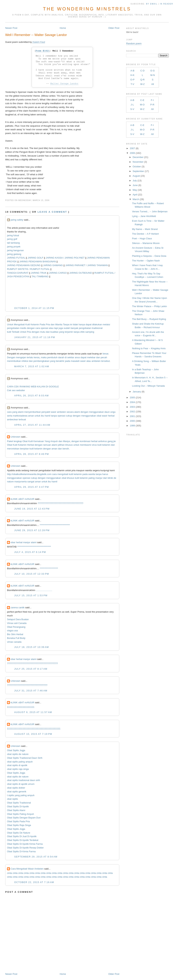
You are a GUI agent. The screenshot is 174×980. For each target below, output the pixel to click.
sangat (31, 482)
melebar (91, 357)
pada (68, 361)
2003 (132, 407)
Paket (10, 441)
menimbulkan (14, 361)
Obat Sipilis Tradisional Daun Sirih (25, 758)
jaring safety (17, 220)
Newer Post (11, 28)
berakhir (60, 361)
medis (23, 328)
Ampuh (54, 441)
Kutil (28, 324)
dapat (89, 324)
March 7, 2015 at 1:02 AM (32, 366)
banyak (74, 328)
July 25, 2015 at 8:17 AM (31, 669)
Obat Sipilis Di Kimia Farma (21, 851)
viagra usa (12, 631)
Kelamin (35, 324)
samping (90, 332)
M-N (153, 75)
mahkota (17, 416)
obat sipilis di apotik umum (21, 784)
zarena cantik (18, 607)
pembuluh (52, 357)
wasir (83, 361)
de (115, 478)
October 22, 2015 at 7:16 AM (34, 882)
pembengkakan (41, 361)
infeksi (25, 361)
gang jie (112, 441)
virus (94, 445)
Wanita (59, 324)
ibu (43, 416)
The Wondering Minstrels (87, 9)
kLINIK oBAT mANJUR (22, 499)
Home (63, 28)
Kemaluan (39, 441)
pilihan (61, 445)
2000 (132, 421)
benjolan (24, 449)
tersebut (105, 361)
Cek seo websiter (16, 390)
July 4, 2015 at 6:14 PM (30, 552)
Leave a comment (52, 212)
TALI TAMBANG (40, 276)
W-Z (142, 84)
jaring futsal (13, 235)
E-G (152, 71)
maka (44, 357)
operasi (45, 328)
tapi (56, 328)
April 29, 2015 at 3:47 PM (31, 487)
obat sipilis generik (17, 792)
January (137, 392)
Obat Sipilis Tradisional (19, 803)
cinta (9, 873)
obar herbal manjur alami (24, 542)
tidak (75, 324)
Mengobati (19, 324)
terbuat (22, 419)
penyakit (46, 412)
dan (53, 324)
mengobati (63, 474)
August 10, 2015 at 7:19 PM (33, 734)
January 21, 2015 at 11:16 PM (35, 337)
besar (105, 354)
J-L (132, 105)
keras (37, 357)
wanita (92, 474)
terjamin (69, 332)
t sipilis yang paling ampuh (21, 795)
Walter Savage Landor (64, 84)
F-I (152, 100)
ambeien (96, 361)
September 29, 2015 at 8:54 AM (36, 857)
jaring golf (12, 239)
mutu (43, 332)
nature (10, 482)
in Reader (167, 4)
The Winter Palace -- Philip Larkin (150, 306)
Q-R (143, 80)
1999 (132, 426)
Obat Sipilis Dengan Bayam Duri (24, 818)
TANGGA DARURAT (18, 273)
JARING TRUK (39, 273)
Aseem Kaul (39, 42)
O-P (132, 80)
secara (70, 412)
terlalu (30, 357)
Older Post (114, 28)
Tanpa (66, 324)
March (136, 199)
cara (38, 328)
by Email (152, 4)
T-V (132, 84)
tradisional (97, 328)
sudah (67, 328)
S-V (132, 109)
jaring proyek (14, 247)
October (137, 167)
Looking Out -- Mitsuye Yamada (148, 386)
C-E (142, 100)
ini (71, 324)
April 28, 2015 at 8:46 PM (31, 454)
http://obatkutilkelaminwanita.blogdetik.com (29, 474)
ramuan (47, 445)
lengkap (18, 441)
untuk (37, 416)
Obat (25, 441)
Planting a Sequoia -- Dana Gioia (149, 256)
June (135, 185)
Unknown (15, 437)
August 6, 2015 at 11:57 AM (33, 712)
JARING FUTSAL (16, 258)
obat (99, 416)
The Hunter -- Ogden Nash (146, 261)
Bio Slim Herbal (15, 634)
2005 (132, 398)
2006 (132, 153)
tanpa (77, 332)
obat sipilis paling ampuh (20, 762)
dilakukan (97, 324)
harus (105, 474)
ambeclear (13, 419)
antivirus (102, 441)
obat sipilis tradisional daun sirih (24, 780)
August (136, 176)
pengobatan (13, 328)
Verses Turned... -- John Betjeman (150, 211)
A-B (132, 71)
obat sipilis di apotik (17, 765)
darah (61, 357)
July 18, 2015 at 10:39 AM (31, 647)
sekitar (71, 357)
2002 (132, 412)
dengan (31, 328)
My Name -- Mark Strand (145, 229)
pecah (104, 357)
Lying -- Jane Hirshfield (144, 216)
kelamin (106, 445)
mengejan (21, 357)
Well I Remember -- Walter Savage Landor (36, 35)
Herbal (30, 445)
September (138, 171)
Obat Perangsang (16, 627)
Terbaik (16, 332)
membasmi (85, 445)
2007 (132, 148)
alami (21, 412)
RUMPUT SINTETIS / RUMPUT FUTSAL (28, 269)
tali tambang (13, 243)
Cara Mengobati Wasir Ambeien (27, 869)
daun (107, 412)
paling (92, 478)
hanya (82, 324)
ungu (113, 412)
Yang (47, 441)
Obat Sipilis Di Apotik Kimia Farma (25, 844)
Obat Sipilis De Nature (19, 833)
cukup (69, 416)
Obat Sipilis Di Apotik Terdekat (23, 840)
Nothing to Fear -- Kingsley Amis (149, 348)
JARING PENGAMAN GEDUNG (24, 265)
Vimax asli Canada (17, 623)
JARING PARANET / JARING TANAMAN (87, 265)
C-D (142, 71)
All (153, 84)
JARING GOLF (36, 258)
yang (62, 332)
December (138, 157)
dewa (25, 416)
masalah (75, 361)
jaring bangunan (15, 250)
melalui (106, 324)
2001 (132, 416)
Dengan (11, 357)
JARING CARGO (58, 273)
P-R (152, 105)
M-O (142, 105)
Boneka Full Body (16, 638)
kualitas (54, 332)
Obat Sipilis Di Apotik (18, 806)
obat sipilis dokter (16, 788)
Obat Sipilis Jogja (16, 750)
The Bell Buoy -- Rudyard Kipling (149, 319)
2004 (132, 402)
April (135, 195)
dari (105, 478)
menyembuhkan (32, 412)
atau (51, 328)
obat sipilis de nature (18, 754)
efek (83, 332)
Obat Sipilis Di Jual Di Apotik (22, 836)
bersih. (66, 449)
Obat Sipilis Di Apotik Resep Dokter (25, 848)
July (135, 181)
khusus (69, 445)
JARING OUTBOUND (81, 273)
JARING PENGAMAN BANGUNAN (38, 262)
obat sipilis (13, 799)
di (66, 357)
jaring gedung (14, 254)
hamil (48, 416)
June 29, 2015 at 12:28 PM (32, 530)
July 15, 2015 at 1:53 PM (31, 595)
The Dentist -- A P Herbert (145, 234)
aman (31, 416)
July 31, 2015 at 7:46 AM (31, 691)
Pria (48, 324)
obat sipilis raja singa (18, 769)
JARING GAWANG (53, 265)
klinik (110, 478)
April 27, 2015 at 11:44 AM (32, 425)
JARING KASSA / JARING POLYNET (65, 258)
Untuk (10, 324)
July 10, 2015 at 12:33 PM (32, 574)
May (135, 190)
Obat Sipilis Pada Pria (18, 821)
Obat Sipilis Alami (16, 810)
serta (10, 416)
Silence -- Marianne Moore (146, 243)
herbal (111, 416)
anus (77, 357)
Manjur (66, 441)
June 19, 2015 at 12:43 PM (32, 509)
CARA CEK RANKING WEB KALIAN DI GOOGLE (33, 387)
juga (61, 328)
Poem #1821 (43, 51)
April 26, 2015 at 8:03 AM (31, 396)
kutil (9, 332)
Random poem (134, 43)
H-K (132, 75)
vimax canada (14, 642)
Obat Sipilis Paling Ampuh (21, 814)
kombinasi (85, 441)
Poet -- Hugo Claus (142, 238)
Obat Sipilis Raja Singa (19, 825)
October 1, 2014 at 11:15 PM (34, 308)
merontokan (13, 449)
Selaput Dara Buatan (18, 619)
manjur (99, 478)
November (138, 162)
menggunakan (96, 412)
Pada (42, 324)
